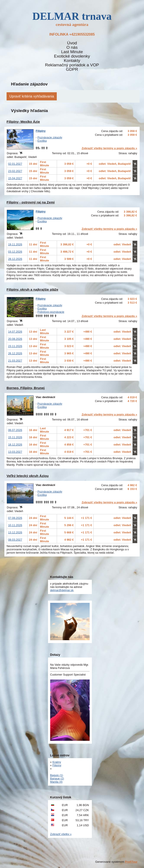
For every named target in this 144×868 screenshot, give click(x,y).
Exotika (42, 141)
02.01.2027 (15, 164)
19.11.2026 (15, 244)
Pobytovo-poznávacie (51, 312)
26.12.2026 (15, 353)
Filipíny (41, 131)
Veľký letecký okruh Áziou (28, 476)
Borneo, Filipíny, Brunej (26, 388)
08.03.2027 (15, 540)
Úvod (72, 43)
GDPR (72, 69)
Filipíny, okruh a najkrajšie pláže (32, 289)
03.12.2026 (15, 252)
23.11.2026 (15, 346)
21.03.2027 (15, 361)
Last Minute (72, 52)
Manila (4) (56, 782)
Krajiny (57, 762)
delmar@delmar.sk (62, 590)
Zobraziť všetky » (61, 834)
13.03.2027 (15, 452)
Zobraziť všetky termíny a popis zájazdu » (109, 148)
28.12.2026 (15, 259)
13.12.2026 (15, 532)
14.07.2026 (15, 332)
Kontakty (72, 61)
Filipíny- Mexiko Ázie (23, 122)
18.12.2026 (15, 445)
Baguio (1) (57, 775)
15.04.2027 (15, 178)
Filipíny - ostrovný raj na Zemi (31, 202)
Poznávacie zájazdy (50, 137)
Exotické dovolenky (72, 56)
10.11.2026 (15, 525)
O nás (72, 47)
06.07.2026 (15, 430)
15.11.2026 (15, 437)
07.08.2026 (15, 518)
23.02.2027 (15, 171)
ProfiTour (131, 862)
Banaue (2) (57, 778)
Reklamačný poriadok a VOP (72, 65)
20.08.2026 (15, 339)
